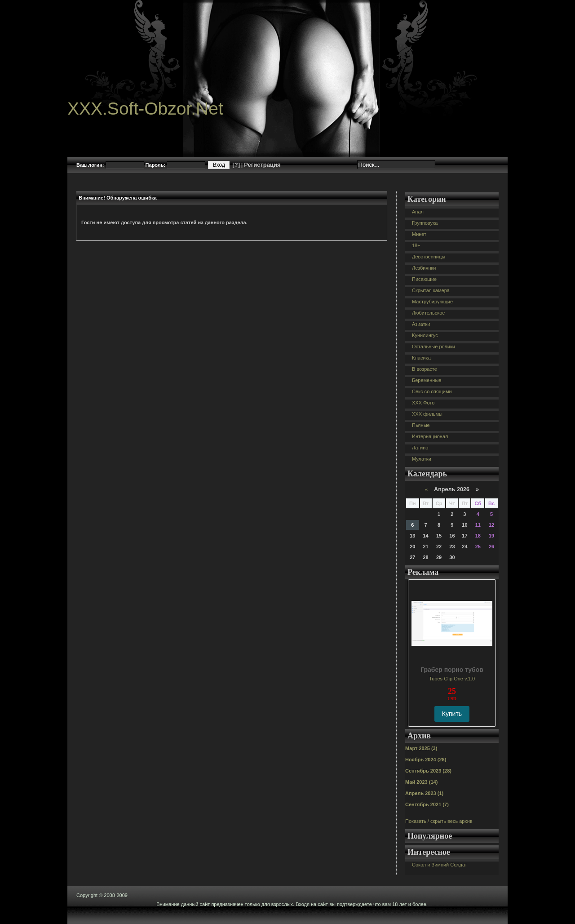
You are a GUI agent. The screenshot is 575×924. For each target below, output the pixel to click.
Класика (421, 358)
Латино (420, 448)
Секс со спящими (432, 391)
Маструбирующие (432, 302)
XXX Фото (423, 403)
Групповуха (425, 223)
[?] (236, 165)
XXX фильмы (427, 414)
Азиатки (421, 324)
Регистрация (262, 165)
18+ (416, 245)
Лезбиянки (424, 268)
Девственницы (429, 257)
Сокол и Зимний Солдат (440, 865)
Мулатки (422, 459)
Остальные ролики (433, 346)
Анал (418, 212)
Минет (419, 234)
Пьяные (421, 425)
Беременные (427, 380)
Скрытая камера (431, 290)
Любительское (428, 313)
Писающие (424, 279)
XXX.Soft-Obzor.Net (145, 109)
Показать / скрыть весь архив (439, 821)
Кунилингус (425, 335)
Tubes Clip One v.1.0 (452, 679)
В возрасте (425, 369)
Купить (452, 714)
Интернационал (430, 436)
